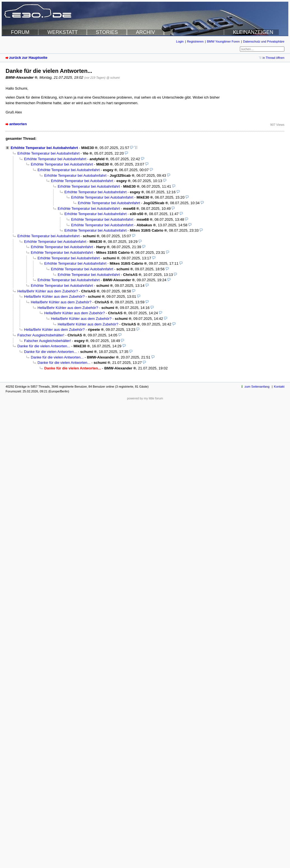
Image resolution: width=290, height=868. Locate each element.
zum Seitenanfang (257, 387)
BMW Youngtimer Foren (223, 41)
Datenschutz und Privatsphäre (264, 41)
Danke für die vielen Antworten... (44, 346)
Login (180, 41)
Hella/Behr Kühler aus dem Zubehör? (48, 291)
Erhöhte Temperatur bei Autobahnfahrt (44, 148)
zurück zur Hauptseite (28, 58)
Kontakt (279, 387)
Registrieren (195, 41)
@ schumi (113, 78)
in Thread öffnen (273, 58)
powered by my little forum (145, 398)
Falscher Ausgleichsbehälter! (41, 335)
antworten (18, 124)
